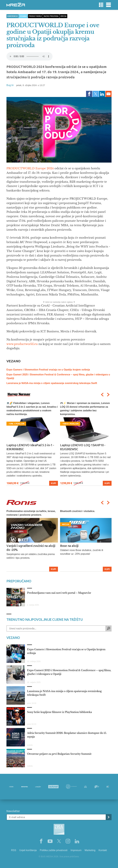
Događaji (23, 16)
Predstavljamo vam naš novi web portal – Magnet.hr (59, 593)
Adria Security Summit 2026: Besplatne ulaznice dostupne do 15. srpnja (67, 735)
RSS (14, 850)
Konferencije (13, 16)
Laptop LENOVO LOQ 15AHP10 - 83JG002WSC (83, 447)
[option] (32, 444)
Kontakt (103, 850)
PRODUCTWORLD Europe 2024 (30, 168)
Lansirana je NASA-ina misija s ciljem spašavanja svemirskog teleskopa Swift (52, 383)
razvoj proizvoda (51, 16)
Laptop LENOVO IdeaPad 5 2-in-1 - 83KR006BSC (30, 447)
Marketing (90, 850)
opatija (63, 16)
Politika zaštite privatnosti (54, 850)
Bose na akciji (69, 546)
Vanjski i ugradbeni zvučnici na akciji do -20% (31, 548)
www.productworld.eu (22, 344)
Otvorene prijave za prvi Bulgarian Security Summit (59, 754)
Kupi (54, 483)
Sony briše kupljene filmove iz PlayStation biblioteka (59, 712)
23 (23, 604)
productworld (35, 16)
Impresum (76, 850)
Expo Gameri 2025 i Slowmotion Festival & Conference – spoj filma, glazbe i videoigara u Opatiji (69, 672)
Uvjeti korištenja (28, 850)
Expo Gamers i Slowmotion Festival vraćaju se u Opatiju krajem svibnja (48, 370)
